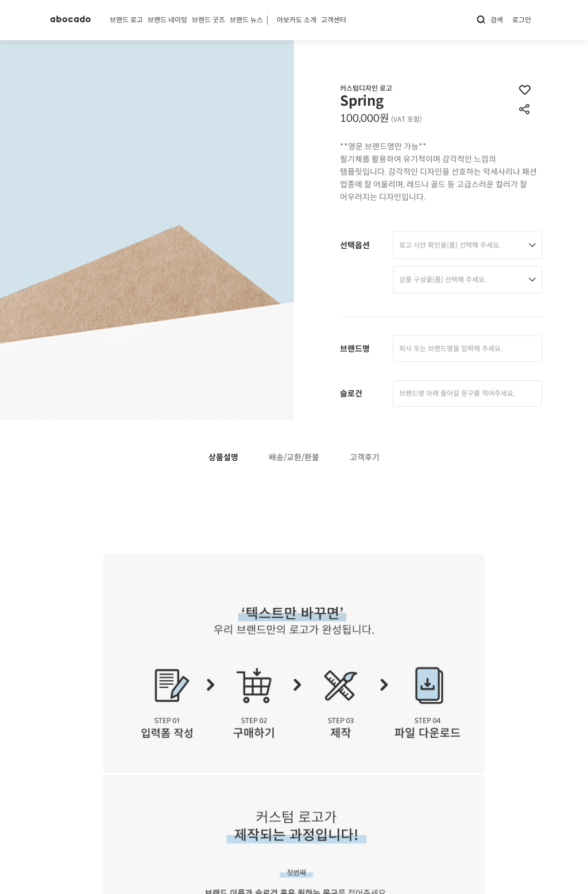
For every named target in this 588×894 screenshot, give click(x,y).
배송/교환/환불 (294, 458)
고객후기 (365, 458)
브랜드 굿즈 (208, 20)
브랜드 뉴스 (246, 20)
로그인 (522, 20)
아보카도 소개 (297, 20)
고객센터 (334, 20)
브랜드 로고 (126, 20)
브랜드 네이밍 (167, 20)
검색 (490, 20)
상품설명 (223, 458)
